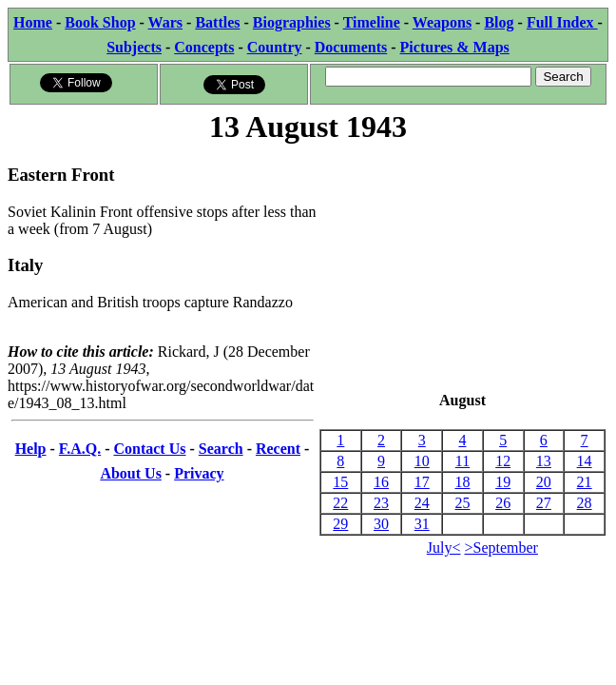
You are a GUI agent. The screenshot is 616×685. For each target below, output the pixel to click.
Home (33, 22)
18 (462, 482)
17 (422, 482)
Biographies (292, 22)
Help (31, 449)
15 (340, 482)
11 (462, 461)
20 (544, 482)
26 (503, 503)
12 (503, 461)
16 (381, 482)
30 (381, 524)
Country (275, 47)
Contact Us (149, 449)
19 (503, 482)
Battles (217, 22)
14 (585, 461)
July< (444, 548)
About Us (130, 473)
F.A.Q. (80, 449)
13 (544, 461)
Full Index (562, 22)
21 (585, 482)
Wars (165, 22)
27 (544, 503)
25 (462, 503)
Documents (351, 47)
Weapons (442, 22)
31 (422, 524)
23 (381, 503)
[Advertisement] (462, 269)
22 (340, 503)
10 (422, 461)
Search (221, 449)
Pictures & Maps (455, 47)
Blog (499, 22)
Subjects (134, 47)
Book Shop (100, 22)
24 (422, 503)
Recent (278, 449)
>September (501, 548)
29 (340, 524)
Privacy (199, 473)
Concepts (204, 47)
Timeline (372, 22)
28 (585, 503)
